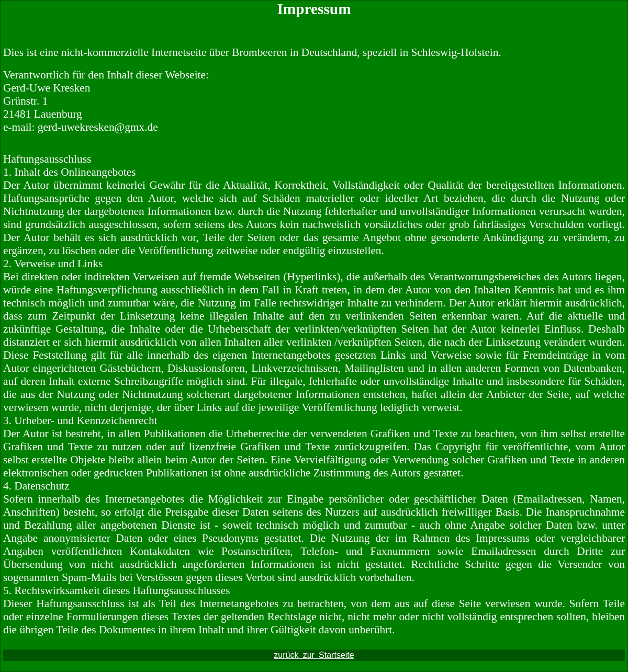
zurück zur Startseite (314, 655)
